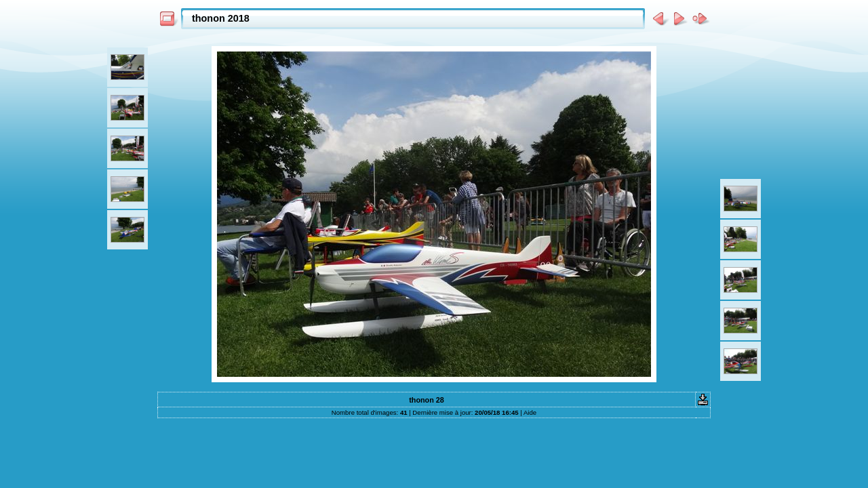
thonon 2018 (221, 18)
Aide (530, 412)
